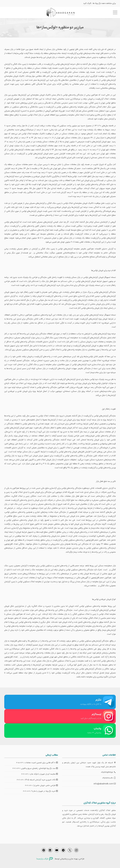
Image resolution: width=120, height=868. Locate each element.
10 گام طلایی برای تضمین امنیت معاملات (41, 763)
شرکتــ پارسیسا (45, 859)
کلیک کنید (87, 3)
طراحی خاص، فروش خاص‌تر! (46, 786)
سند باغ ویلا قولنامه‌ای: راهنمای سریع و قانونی (39, 768)
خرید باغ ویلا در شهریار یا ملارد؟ (45, 791)
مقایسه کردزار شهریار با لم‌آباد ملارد (44, 774)
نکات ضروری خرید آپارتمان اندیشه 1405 (42, 780)
